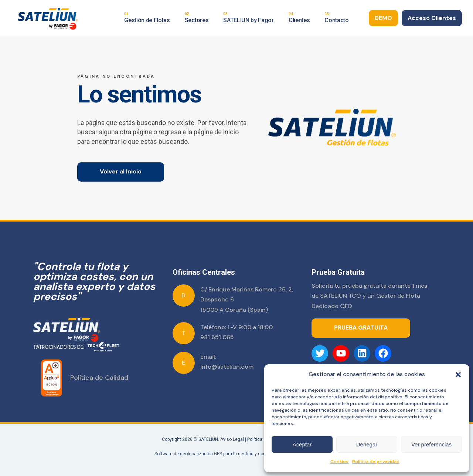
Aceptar (302, 444)
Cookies (339, 462)
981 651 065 (217, 337)
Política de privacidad (376, 462)
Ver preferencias (431, 444)
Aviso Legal (232, 439)
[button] (458, 375)
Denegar (367, 444)
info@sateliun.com (227, 367)
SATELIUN (208, 439)
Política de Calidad (99, 378)
